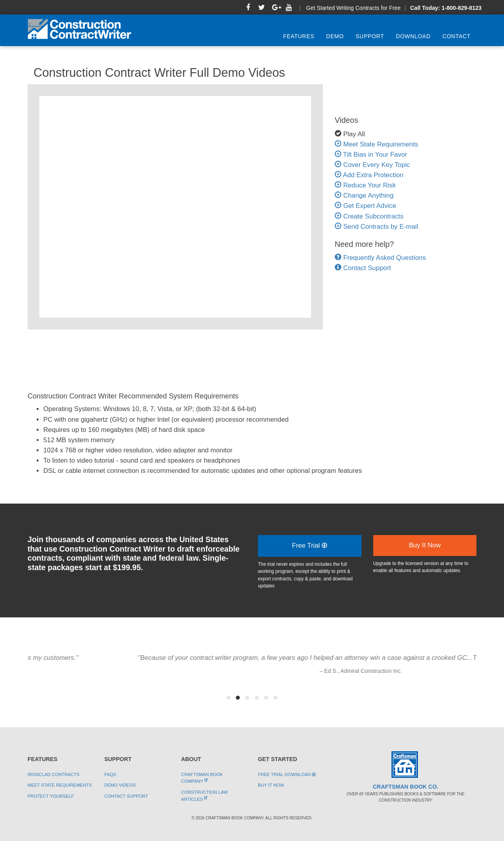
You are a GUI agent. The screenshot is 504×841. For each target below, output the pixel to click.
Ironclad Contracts (54, 774)
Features (299, 36)
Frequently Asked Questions (385, 258)
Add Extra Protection (369, 175)
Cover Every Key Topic (372, 165)
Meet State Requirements (376, 144)
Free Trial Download (287, 774)
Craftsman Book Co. (406, 787)
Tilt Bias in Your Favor (371, 155)
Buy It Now (425, 545)
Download (413, 36)
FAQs (110, 774)
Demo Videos (120, 785)
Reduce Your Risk (365, 185)
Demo (335, 36)
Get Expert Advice (365, 206)
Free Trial (309, 546)
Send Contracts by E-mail (376, 227)
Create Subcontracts (369, 216)
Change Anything (364, 195)
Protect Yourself (51, 796)
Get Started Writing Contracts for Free (353, 8)
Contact (456, 36)
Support (370, 36)
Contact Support (367, 268)
